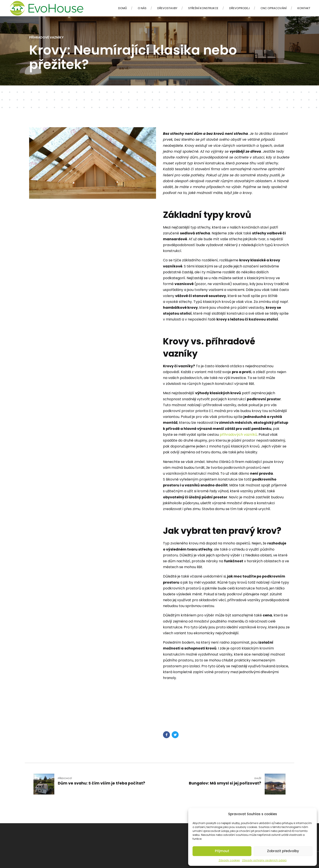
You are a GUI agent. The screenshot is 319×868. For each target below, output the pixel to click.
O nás (142, 8)
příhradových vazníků (238, 435)
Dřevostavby (167, 8)
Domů (123, 8)
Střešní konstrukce (203, 8)
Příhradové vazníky (46, 37)
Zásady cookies (229, 860)
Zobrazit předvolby (283, 851)
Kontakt (304, 8)
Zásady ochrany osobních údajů (264, 860)
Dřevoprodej (239, 8)
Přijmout (222, 851)
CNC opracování (274, 8)
